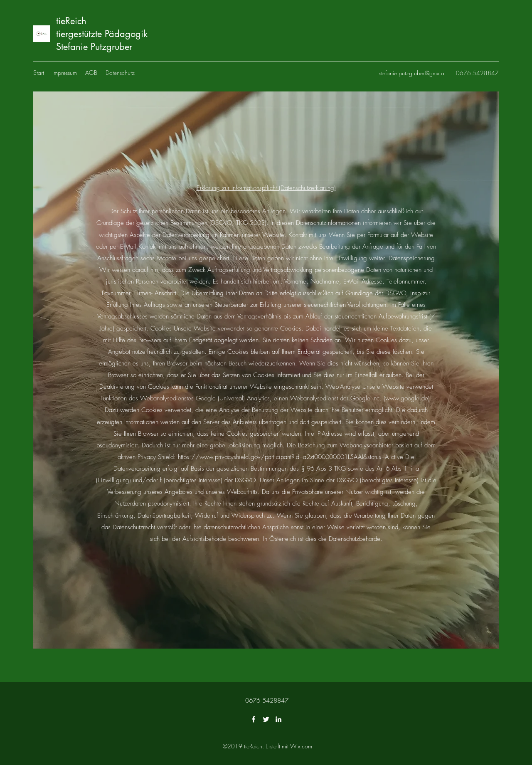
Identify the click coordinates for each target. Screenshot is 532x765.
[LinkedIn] (278, 719)
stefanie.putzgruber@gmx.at (412, 73)
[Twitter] (266, 719)
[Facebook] (254, 719)
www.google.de (407, 398)
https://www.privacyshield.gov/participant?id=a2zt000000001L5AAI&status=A (283, 457)
